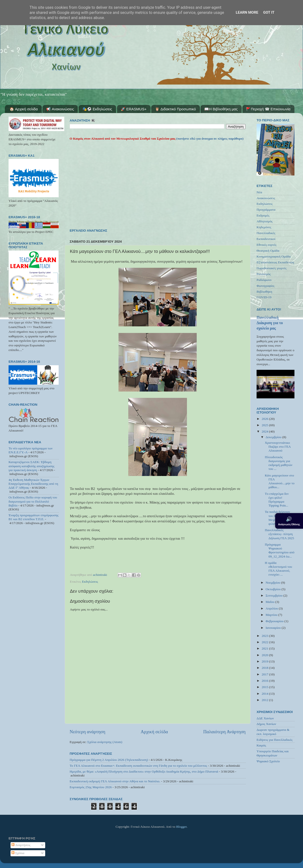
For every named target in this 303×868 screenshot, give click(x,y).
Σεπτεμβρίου (275, 595)
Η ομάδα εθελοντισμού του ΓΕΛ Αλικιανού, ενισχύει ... (278, 569)
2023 (265, 636)
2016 (265, 681)
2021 (265, 648)
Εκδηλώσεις (90, 582)
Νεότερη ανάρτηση (87, 732)
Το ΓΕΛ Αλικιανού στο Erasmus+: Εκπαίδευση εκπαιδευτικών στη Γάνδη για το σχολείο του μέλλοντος (138, 766)
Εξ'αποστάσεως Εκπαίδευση (275, 262)
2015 (265, 687)
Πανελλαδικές (266, 233)
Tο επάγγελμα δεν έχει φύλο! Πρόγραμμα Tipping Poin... (277, 500)
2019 (265, 661)
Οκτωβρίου (274, 589)
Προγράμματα (266, 210)
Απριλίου (272, 608)
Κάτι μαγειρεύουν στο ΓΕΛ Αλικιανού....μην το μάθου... (280, 481)
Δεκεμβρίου (274, 437)
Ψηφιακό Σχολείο (268, 761)
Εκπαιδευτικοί (266, 239)
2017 (265, 674)
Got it (269, 12)
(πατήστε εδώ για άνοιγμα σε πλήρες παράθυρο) (210, 139)
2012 (265, 700)
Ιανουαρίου (274, 628)
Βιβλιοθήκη (264, 292)
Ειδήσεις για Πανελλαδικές (275, 740)
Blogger (181, 827)
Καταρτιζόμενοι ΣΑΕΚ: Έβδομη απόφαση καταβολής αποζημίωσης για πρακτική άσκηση (32, 466)
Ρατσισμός (264, 274)
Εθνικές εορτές (266, 245)
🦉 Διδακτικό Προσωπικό (175, 109)
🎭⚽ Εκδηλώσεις (97, 109)
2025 (265, 425)
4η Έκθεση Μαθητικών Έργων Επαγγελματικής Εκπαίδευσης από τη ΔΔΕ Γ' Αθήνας (33, 484)
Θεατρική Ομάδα (268, 251)
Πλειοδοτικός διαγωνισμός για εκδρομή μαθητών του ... (279, 463)
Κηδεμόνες (264, 227)
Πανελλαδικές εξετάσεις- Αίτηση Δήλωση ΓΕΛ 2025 (280, 534)
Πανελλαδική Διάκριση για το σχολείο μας (270, 323)
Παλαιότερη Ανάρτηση (224, 732)
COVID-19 (264, 297)
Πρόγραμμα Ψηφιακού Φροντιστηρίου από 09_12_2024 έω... (280, 550)
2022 (265, 642)
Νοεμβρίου (273, 583)
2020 (265, 655)
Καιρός (261, 745)
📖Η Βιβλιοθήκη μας (221, 109)
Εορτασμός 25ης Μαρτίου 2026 (91, 787)
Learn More (247, 12)
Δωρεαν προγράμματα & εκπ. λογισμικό (273, 732)
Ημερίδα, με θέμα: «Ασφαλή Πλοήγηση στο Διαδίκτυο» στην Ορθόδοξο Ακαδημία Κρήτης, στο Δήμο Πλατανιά (144, 771)
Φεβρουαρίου (275, 621)
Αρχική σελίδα (154, 732)
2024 (265, 431)
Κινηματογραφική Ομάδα (274, 256)
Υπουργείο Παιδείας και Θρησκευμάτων (273, 753)
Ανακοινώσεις (266, 198)
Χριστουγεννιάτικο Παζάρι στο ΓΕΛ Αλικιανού (278, 447)
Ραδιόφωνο (264, 280)
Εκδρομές (263, 215)
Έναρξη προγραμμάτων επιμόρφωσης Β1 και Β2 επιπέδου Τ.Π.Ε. (33, 517)
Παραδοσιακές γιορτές (271, 268)
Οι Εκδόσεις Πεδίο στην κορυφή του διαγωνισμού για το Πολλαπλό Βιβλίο (33, 501)
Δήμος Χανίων (266, 724)
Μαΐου (271, 602)
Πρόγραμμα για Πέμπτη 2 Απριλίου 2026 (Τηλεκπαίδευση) (109, 760)
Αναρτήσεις (21, 845)
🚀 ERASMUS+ (134, 109)
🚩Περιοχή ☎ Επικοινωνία (268, 109)
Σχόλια (18, 853)
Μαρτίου (272, 615)
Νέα (259, 192)
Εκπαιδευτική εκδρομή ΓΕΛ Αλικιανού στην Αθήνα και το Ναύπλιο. (115, 781)
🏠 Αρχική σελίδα (24, 109)
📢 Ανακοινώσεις (60, 109)
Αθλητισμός (265, 221)
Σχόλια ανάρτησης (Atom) (105, 742)
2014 (265, 694)
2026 (265, 419)
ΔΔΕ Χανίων (265, 718)
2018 (265, 668)
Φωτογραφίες (265, 286)
